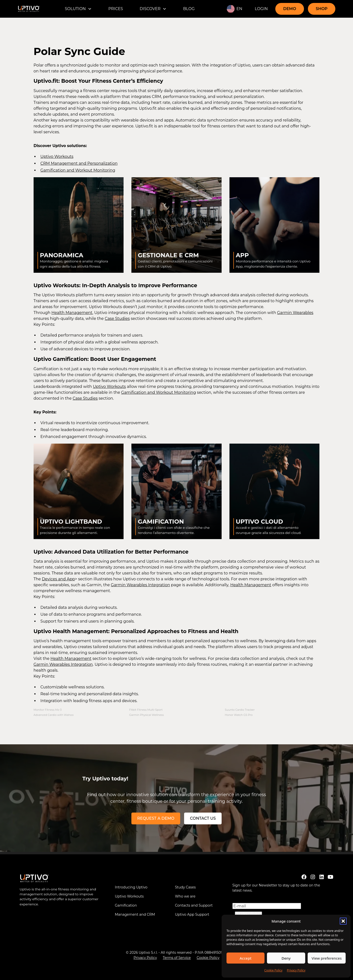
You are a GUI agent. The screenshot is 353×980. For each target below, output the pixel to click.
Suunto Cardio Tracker (240, 710)
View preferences (327, 958)
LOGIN (261, 9)
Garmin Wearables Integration (140, 585)
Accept (246, 958)
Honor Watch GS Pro (239, 715)
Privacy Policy (296, 970)
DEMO (290, 9)
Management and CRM (135, 914)
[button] (343, 921)
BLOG (189, 9)
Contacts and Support (194, 905)
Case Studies (117, 319)
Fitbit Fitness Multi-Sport (146, 710)
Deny (286, 958)
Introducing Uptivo (131, 887)
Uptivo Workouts (57, 157)
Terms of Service (177, 958)
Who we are (185, 896)
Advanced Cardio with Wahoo (54, 715)
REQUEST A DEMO (156, 818)
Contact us (203, 818)
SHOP (322, 9)
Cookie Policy (273, 970)
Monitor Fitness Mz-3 (48, 710)
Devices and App (58, 579)
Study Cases (185, 887)
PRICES (116, 9)
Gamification (126, 905)
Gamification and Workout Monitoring (78, 170)
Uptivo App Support (192, 914)
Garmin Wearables (295, 313)
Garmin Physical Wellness (146, 715)
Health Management (72, 313)
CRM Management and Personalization (79, 163)
